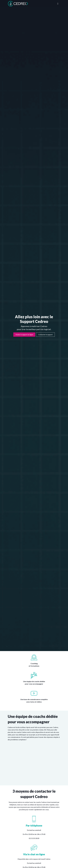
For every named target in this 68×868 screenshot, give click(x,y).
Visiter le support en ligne (24, 335)
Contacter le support (45, 335)
